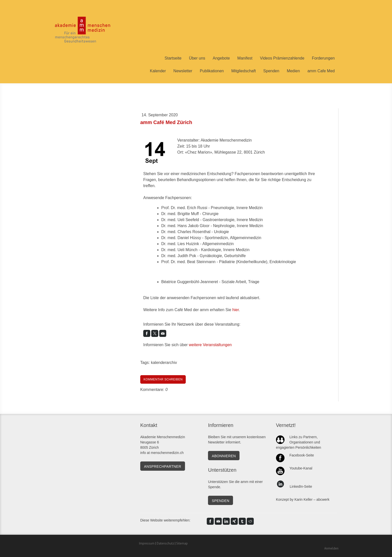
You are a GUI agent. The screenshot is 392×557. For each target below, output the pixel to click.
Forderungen (323, 58)
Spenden (271, 71)
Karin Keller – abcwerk (312, 499)
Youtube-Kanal (301, 468)
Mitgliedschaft (243, 71)
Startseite (173, 58)
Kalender (158, 71)
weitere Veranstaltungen (210, 345)
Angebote (221, 58)
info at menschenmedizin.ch (162, 453)
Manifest (245, 58)
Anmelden (331, 548)
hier (235, 310)
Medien (293, 71)
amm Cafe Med (321, 71)
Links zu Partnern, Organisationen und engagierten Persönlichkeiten (299, 442)
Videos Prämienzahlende (282, 58)
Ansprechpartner (163, 466)
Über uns (197, 58)
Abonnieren (224, 456)
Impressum (147, 543)
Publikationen (212, 71)
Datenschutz (165, 543)
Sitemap (182, 543)
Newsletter (183, 71)
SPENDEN (220, 501)
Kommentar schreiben (163, 379)
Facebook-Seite (302, 455)
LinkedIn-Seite (301, 486)
